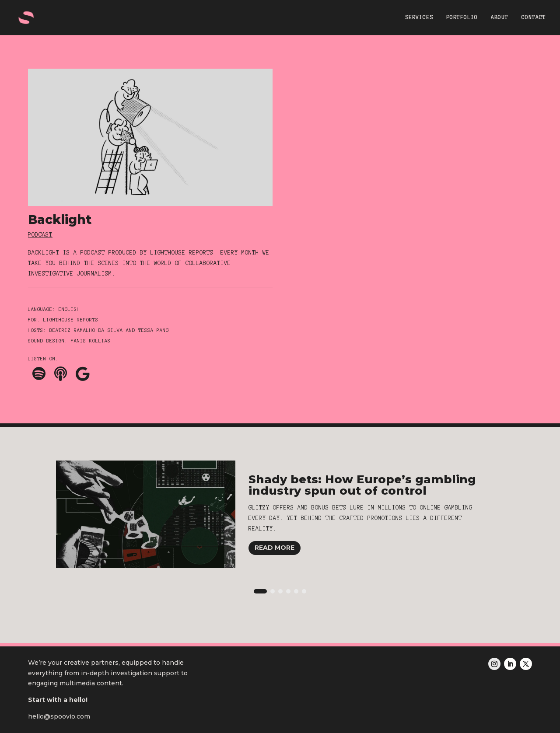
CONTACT (534, 17)
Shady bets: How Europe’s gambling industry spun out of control (362, 485)
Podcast (40, 235)
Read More (275, 548)
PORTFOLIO (462, 17)
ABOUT (500, 17)
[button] (260, 591)
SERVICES (419, 17)
